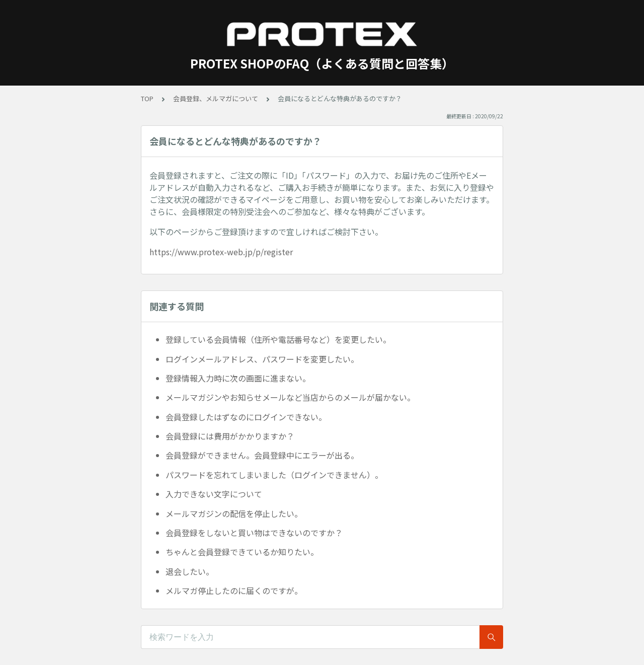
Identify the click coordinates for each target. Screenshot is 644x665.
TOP (147, 98)
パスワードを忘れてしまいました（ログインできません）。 (274, 475)
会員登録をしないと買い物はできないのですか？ (254, 533)
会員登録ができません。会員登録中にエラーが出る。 (262, 455)
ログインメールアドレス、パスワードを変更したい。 (262, 359)
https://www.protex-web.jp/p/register (221, 252)
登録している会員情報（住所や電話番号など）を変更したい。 (278, 339)
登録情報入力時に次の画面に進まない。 (238, 378)
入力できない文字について (214, 494)
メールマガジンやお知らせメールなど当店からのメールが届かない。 (290, 397)
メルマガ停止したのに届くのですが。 (234, 590)
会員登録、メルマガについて (216, 98)
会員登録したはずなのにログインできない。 (246, 417)
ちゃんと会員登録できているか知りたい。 (242, 552)
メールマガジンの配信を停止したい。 (234, 513)
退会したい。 (190, 571)
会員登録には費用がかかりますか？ (230, 436)
